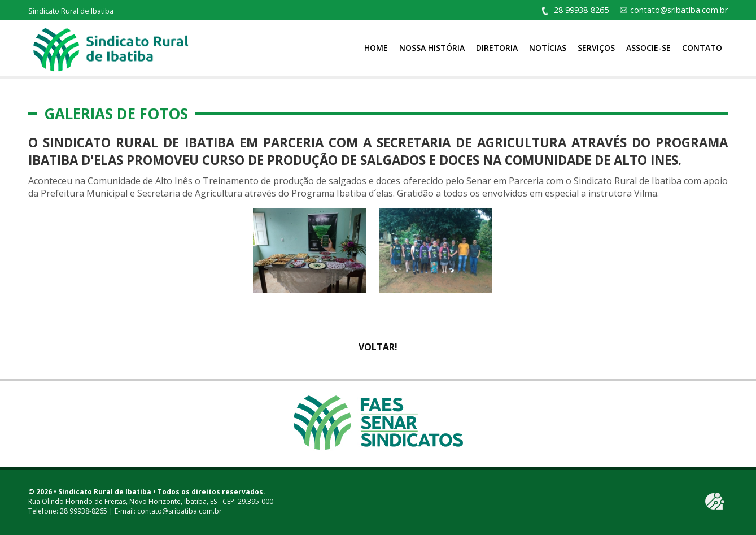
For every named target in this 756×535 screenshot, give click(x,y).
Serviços (596, 48)
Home (376, 48)
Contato (702, 48)
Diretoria (497, 48)
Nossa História (432, 48)
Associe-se (648, 48)
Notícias (548, 48)
